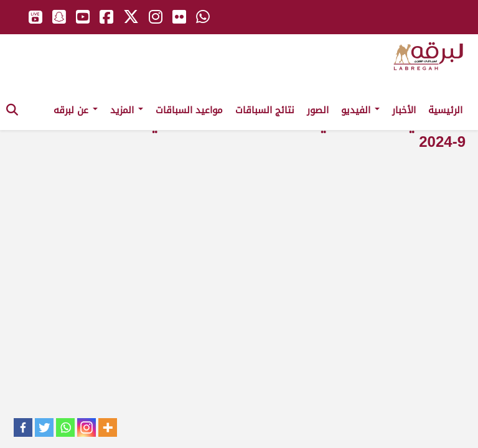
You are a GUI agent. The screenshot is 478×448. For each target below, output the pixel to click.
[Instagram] (87, 427)
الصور (318, 110)
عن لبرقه (76, 110)
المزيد (127, 110)
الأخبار (404, 110)
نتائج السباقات (265, 110)
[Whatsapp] (65, 427)
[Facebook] (23, 427)
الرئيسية (445, 110)
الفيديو (360, 110)
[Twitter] (44, 427)
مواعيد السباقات (189, 110)
